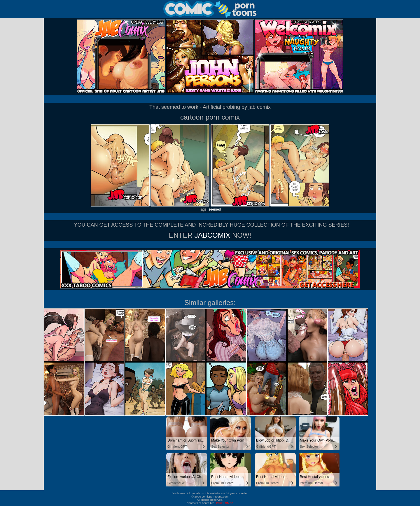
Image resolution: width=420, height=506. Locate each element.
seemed (215, 209)
